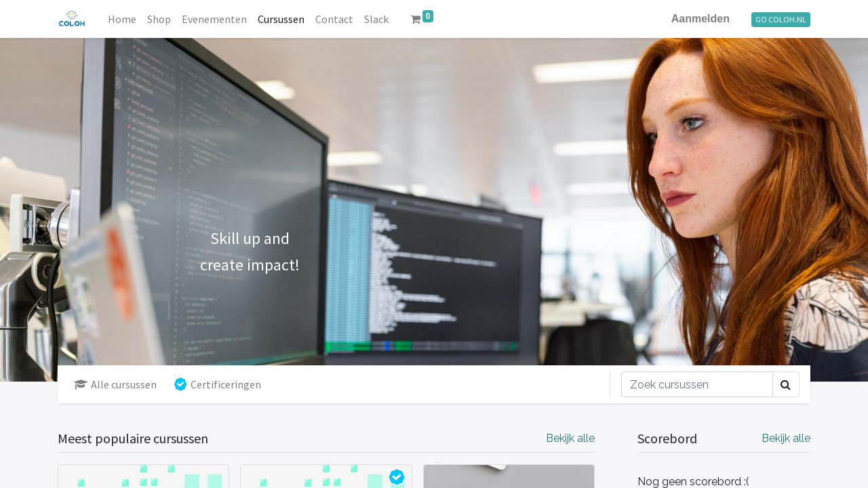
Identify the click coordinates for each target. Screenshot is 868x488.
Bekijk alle (786, 438)
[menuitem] (122, 19)
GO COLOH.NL (781, 19)
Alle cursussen (115, 384)
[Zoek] (697, 384)
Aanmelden (701, 19)
